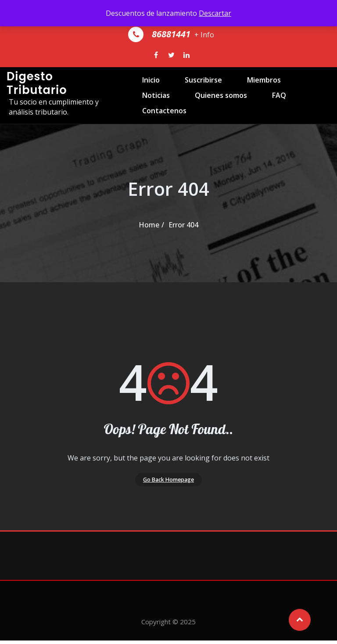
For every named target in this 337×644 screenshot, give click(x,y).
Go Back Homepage (169, 481)
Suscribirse (191, 90)
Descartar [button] (215, 13)
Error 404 (183, 225)
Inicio (144, 90)
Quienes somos (161, 128)
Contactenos (262, 128)
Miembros (246, 90)
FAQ (214, 128)
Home (149, 225)
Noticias (296, 90)
